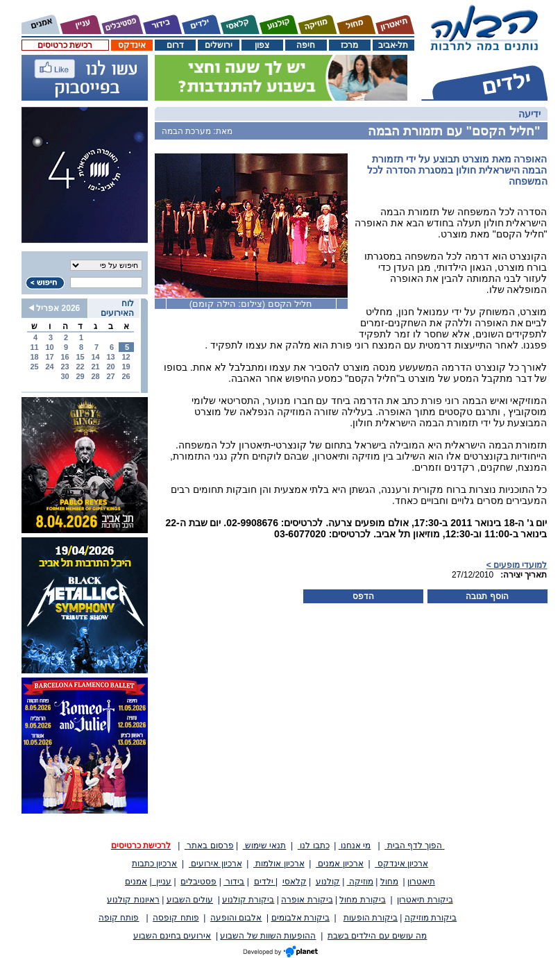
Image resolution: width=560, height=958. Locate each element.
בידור (234, 882)
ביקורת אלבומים (300, 918)
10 (49, 347)
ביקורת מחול (362, 900)
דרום (175, 45)
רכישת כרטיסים (65, 45)
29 (80, 376)
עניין (162, 882)
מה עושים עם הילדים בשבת (377, 936)
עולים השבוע (190, 900)
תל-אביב (393, 45)
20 (110, 367)
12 (126, 357)
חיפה (306, 45)
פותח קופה (119, 918)
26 (126, 376)
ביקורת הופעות (371, 918)
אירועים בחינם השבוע (172, 936)
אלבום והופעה (236, 918)
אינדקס (132, 45)
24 (49, 367)
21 (95, 367)
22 (80, 367)
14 (95, 357)
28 (95, 376)
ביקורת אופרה (307, 900)
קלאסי (295, 882)
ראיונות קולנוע (133, 900)
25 (34, 367)
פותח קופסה (176, 918)
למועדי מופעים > (517, 565)
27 (110, 376)
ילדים (265, 882)
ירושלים (219, 45)
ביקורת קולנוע (248, 900)
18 (34, 357)
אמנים (136, 882)
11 (34, 347)
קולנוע (328, 882)
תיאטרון (421, 882)
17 (49, 357)
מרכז (349, 45)
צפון (262, 45)
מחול (389, 882)
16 (65, 357)
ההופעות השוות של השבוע (268, 936)
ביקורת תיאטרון (425, 900)
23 (65, 367)
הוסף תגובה (487, 596)
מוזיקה (360, 882)
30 (65, 376)
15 (80, 357)
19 (126, 367)
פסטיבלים (198, 882)
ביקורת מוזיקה (431, 918)
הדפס (363, 596)
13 (110, 357)
